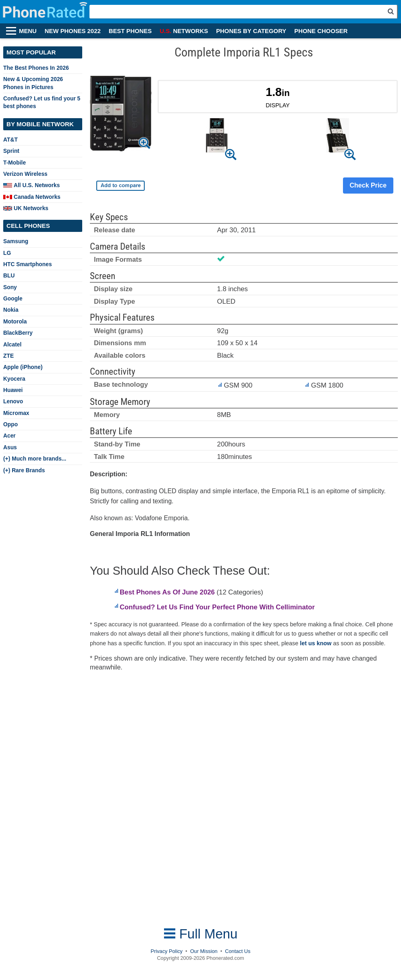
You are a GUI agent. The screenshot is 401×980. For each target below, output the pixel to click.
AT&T (10, 140)
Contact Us (238, 951)
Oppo (10, 424)
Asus (10, 447)
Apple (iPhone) (23, 367)
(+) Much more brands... (35, 459)
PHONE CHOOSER (321, 31)
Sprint (11, 151)
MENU (28, 31)
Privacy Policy (167, 951)
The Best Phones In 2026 (36, 68)
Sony (10, 287)
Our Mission (204, 951)
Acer (9, 436)
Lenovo (13, 401)
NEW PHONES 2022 (73, 31)
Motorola (15, 321)
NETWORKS (184, 31)
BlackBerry (18, 333)
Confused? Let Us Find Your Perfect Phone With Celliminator (217, 607)
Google (13, 298)
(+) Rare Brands (24, 470)
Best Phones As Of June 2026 (167, 592)
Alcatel (12, 344)
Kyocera (14, 379)
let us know (316, 643)
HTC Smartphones (28, 264)
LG (7, 253)
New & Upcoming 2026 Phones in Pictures (33, 83)
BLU (9, 275)
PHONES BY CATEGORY (251, 31)
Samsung (16, 241)
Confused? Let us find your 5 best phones (42, 102)
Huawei (13, 390)
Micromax (16, 413)
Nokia (11, 310)
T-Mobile (15, 163)
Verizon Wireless (25, 174)
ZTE (8, 356)
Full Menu (201, 934)
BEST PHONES (130, 31)
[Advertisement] (154, 799)
